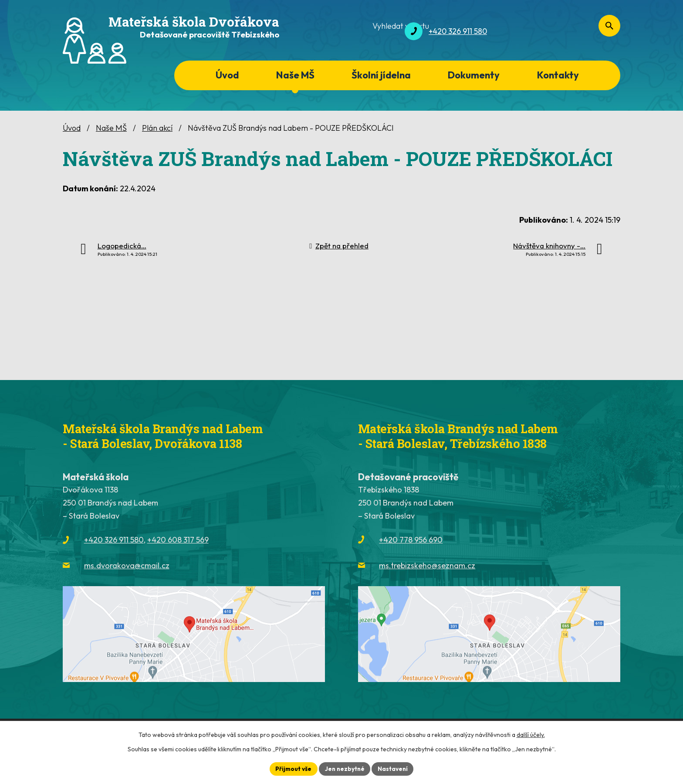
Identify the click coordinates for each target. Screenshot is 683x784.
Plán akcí (157, 128)
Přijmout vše (292, 768)
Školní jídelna (381, 75)
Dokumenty (474, 75)
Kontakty (558, 75)
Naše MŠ (295, 75)
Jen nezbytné (345, 768)
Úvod (227, 75)
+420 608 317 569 (178, 540)
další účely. (531, 734)
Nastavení (394, 768)
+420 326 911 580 (114, 540)
